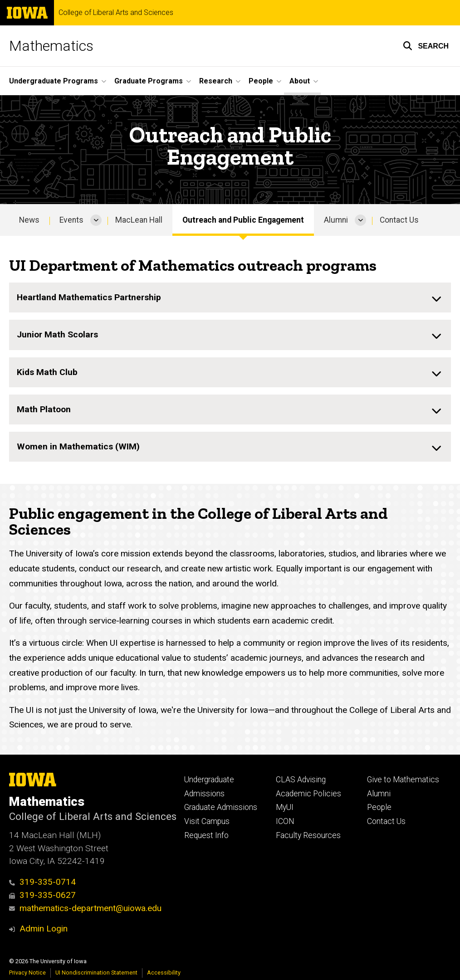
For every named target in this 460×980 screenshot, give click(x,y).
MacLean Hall (139, 220)
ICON (285, 821)
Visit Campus (207, 821)
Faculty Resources (308, 835)
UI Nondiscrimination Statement (96, 973)
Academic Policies (308, 794)
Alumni (336, 220)
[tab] (230, 298)
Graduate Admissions (221, 807)
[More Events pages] (96, 220)
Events (71, 220)
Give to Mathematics (403, 780)
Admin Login (44, 929)
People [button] (261, 81)
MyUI (285, 807)
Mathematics (51, 46)
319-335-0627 (42, 895)
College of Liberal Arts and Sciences (116, 13)
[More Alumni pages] (360, 220)
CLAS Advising (301, 780)
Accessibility (164, 973)
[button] (426, 46)
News (29, 220)
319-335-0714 (42, 882)
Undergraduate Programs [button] (54, 81)
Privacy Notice (27, 973)
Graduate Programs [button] (149, 81)
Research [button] (216, 81)
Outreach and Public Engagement (243, 220)
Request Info (206, 835)
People (379, 807)
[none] (230, 298)
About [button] (300, 81)
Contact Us (399, 220)
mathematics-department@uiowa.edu (85, 908)
